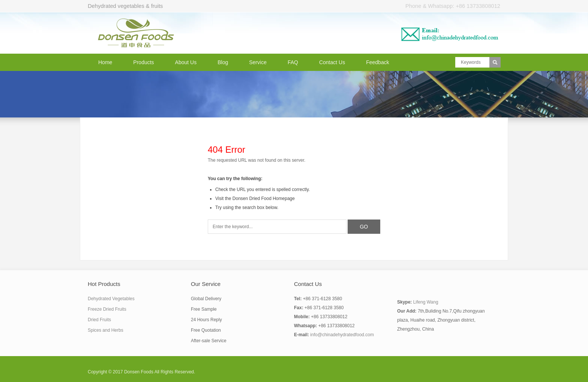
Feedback (377, 62)
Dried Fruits (99, 320)
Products (143, 62)
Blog (223, 62)
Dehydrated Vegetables (111, 299)
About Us (186, 62)
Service (258, 62)
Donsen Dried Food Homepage (264, 199)
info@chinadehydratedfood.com (342, 335)
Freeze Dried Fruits (107, 309)
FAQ (293, 62)
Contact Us (332, 62)
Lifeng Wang (426, 302)
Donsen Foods (139, 372)
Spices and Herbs (106, 330)
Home (105, 62)
